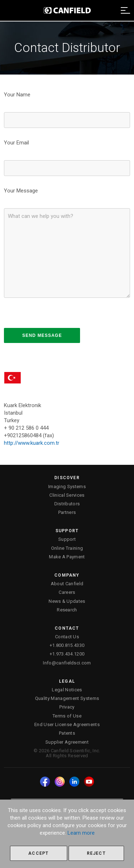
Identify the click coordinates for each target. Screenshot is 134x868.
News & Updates (67, 601)
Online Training (67, 548)
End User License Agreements (67, 724)
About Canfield (67, 584)
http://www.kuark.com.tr (32, 443)
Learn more (81, 833)
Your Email (16, 143)
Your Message (21, 191)
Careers (67, 592)
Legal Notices (67, 690)
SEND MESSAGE (42, 335)
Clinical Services (67, 495)
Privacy (67, 707)
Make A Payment (67, 557)
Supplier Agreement (67, 742)
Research (67, 610)
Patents (67, 733)
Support (67, 539)
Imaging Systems (67, 487)
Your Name (17, 95)
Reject (96, 853)
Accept (38, 853)
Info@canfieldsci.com (67, 663)
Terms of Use (67, 716)
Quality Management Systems (67, 698)
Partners (67, 512)
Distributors (67, 504)
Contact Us (67, 637)
